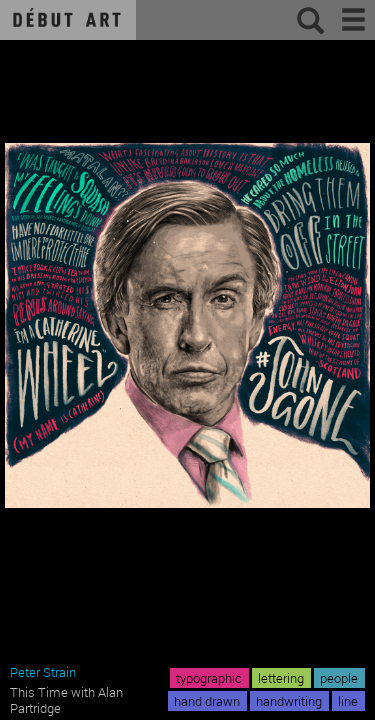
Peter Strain (43, 672)
